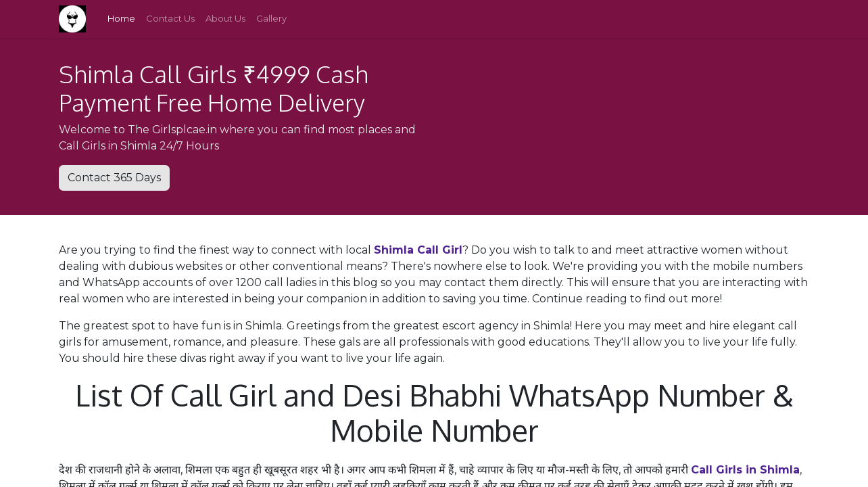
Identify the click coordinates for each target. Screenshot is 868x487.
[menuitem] (121, 19)
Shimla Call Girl (418, 250)
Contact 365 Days (114, 178)
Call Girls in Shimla (745, 470)
